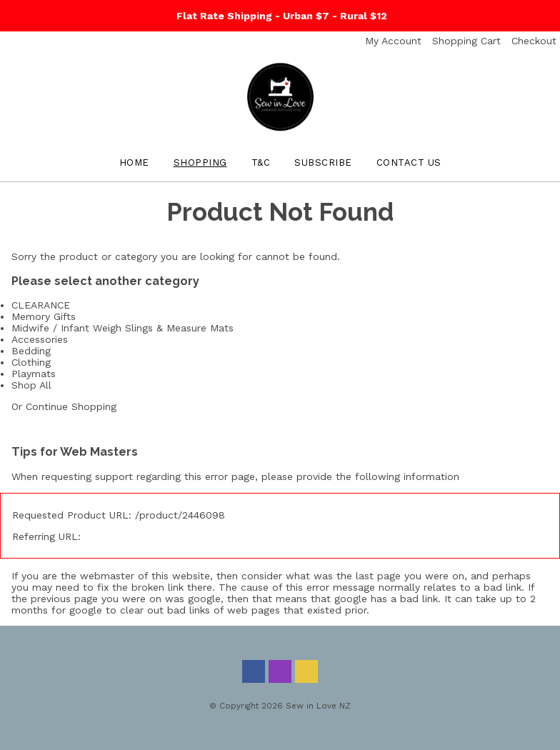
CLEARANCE (41, 305)
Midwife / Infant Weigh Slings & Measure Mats (122, 328)
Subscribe (323, 162)
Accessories (40, 339)
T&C (261, 162)
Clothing (31, 362)
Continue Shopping (71, 406)
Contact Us (409, 162)
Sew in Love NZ (318, 706)
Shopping (200, 162)
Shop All (31, 385)
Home (134, 162)
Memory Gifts (44, 316)
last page (378, 576)
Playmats (34, 374)
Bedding (31, 351)
